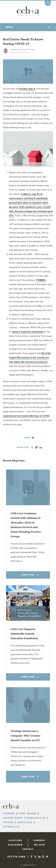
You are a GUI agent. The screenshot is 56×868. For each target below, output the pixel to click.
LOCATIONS (15, 840)
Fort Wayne (27, 814)
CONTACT (28, 849)
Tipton (8, 822)
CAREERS (39, 840)
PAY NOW (39, 845)
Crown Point (13, 818)
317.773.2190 (16, 857)
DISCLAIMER (15, 845)
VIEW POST (30, 575)
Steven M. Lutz (27, 50)
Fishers (9, 814)
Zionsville (11, 827)
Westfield (25, 822)
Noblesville (36, 818)
